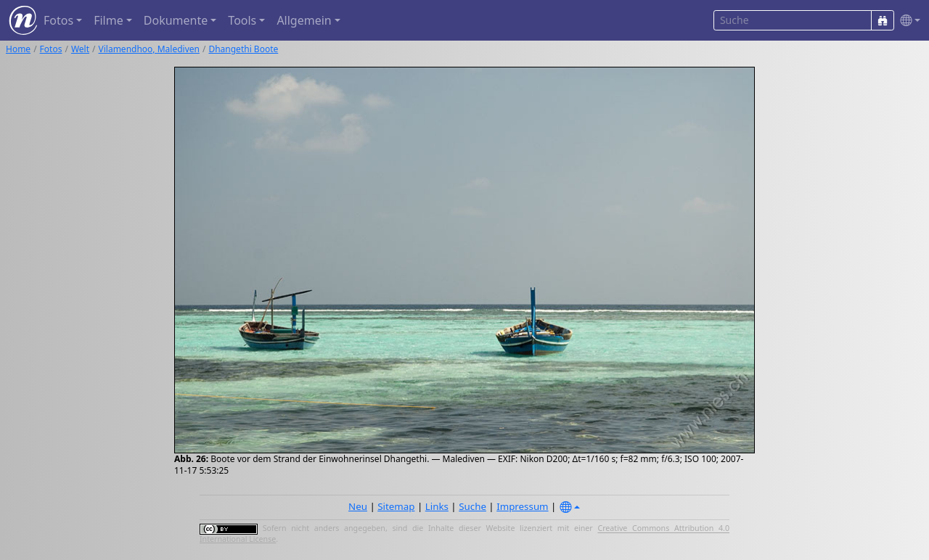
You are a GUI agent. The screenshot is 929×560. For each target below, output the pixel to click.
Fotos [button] (58, 20)
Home (18, 49)
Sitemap (396, 506)
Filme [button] (109, 20)
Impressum (522, 506)
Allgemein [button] (304, 20)
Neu (358, 506)
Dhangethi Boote (243, 49)
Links (437, 506)
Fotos (51, 49)
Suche (472, 506)
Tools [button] (242, 20)
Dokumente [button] (176, 20)
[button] (907, 21)
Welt (80, 49)
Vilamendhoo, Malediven (149, 49)
